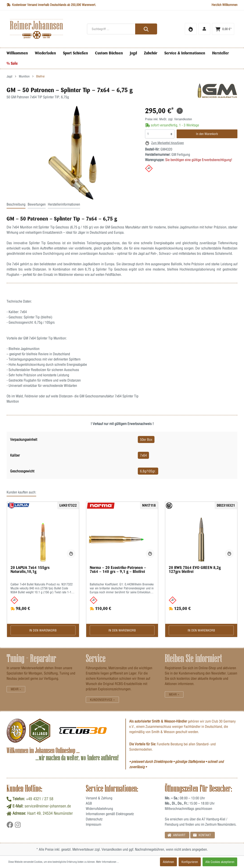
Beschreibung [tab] (16, 204)
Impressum (93, 824)
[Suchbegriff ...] (122, 29)
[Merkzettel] (191, 29)
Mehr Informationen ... (108, 862)
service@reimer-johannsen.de (48, 806)
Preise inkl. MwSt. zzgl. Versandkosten (169, 119)
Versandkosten (112, 849)
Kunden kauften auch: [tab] (21, 492)
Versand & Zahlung (99, 798)
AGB (89, 803)
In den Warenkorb (207, 134)
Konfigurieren (190, 862)
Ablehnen (168, 862)
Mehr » (16, 689)
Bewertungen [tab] (37, 204)
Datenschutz (94, 819)
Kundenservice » (102, 700)
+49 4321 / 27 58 (40, 799)
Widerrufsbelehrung (99, 809)
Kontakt (202, 835)
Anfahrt (176, 835)
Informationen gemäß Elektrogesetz (110, 814)
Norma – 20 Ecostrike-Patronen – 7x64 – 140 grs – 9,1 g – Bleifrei (118, 570)
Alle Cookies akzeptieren (220, 862)
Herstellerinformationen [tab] (64, 204)
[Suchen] (146, 29)
